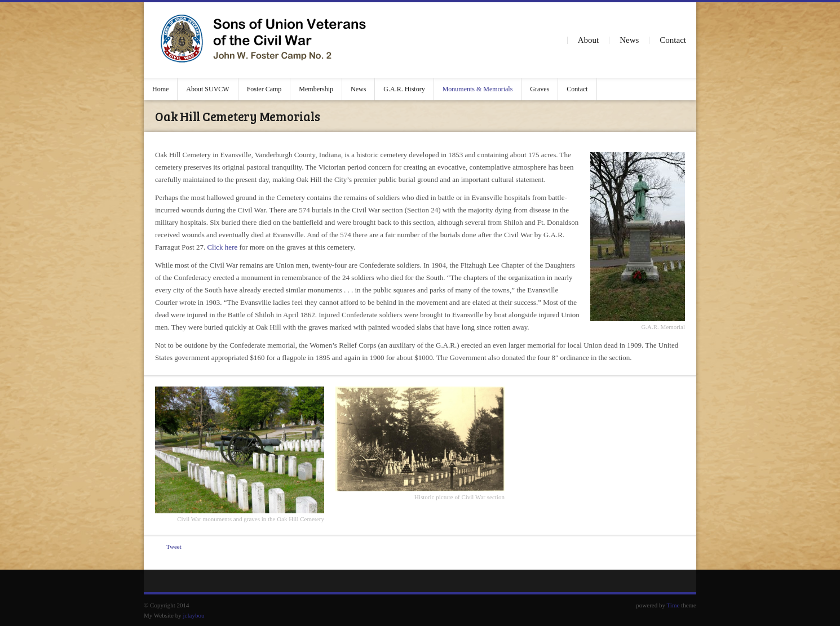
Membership (316, 89)
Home (160, 89)
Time (673, 605)
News (629, 40)
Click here (222, 247)
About (589, 40)
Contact (673, 40)
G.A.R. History (404, 89)
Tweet (174, 547)
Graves (540, 89)
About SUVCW (207, 89)
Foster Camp (264, 89)
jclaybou (194, 615)
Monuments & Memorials (478, 89)
